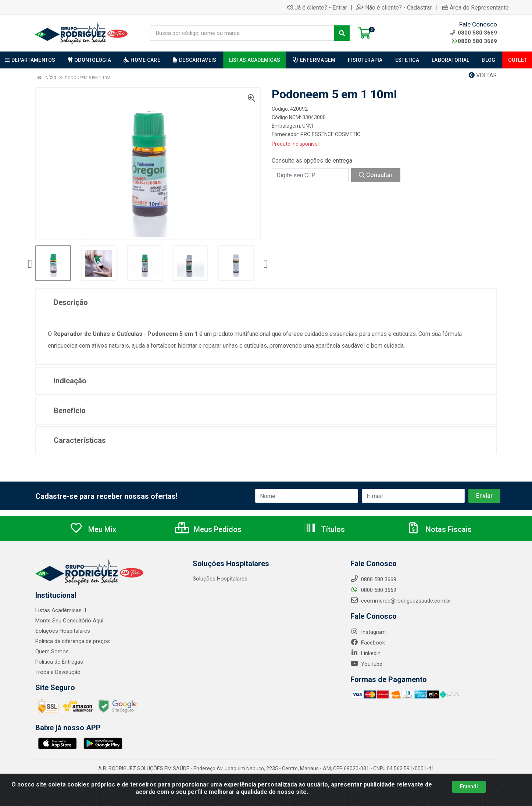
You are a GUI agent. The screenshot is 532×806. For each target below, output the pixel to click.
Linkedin (365, 653)
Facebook (368, 643)
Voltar (483, 75)
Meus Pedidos (208, 529)
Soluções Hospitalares (63, 631)
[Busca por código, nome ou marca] (242, 33)
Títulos (324, 529)
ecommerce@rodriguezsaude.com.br (401, 601)
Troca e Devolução (58, 672)
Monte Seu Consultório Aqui (69, 621)
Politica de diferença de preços (73, 641)
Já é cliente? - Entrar (317, 7)
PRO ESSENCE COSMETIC (330, 134)
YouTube (366, 664)
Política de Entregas (59, 662)
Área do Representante (476, 7)
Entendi (469, 787)
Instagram (368, 632)
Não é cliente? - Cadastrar (394, 7)
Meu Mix (93, 529)
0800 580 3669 (474, 41)
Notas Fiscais (439, 529)
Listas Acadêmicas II (61, 610)
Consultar (376, 175)
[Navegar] (30, 264)
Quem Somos (52, 651)
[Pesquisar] (342, 33)
